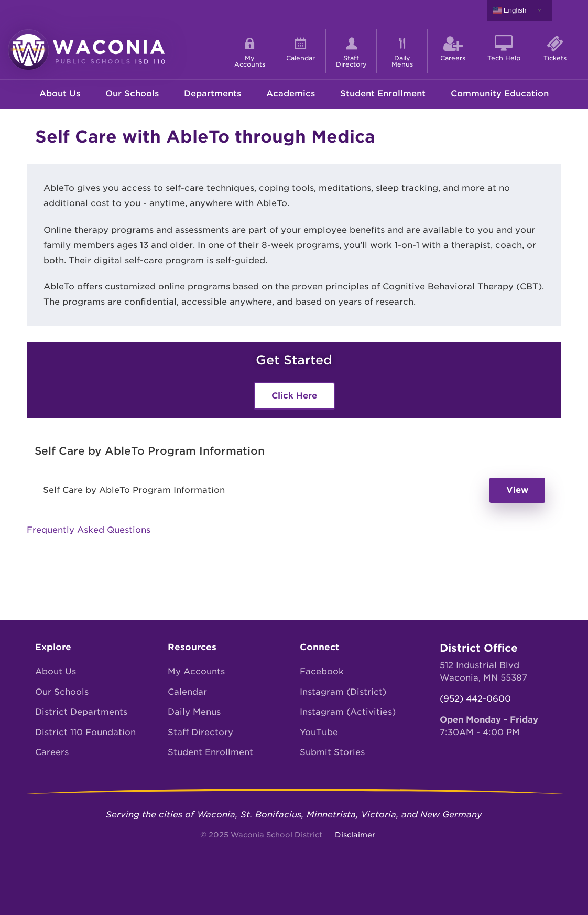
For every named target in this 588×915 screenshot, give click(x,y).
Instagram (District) (343, 692)
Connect (319, 647)
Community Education (500, 94)
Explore (53, 647)
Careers (52, 752)
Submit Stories (332, 752)
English (510, 10)
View (517, 490)
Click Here (294, 396)
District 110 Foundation (85, 732)
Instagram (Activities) (348, 712)
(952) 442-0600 (475, 699)
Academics (291, 94)
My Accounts (196, 671)
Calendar (187, 692)
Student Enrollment (383, 94)
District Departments (81, 712)
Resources (192, 647)
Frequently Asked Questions (89, 530)
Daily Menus (194, 712)
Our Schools (132, 94)
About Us (60, 94)
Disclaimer (355, 835)
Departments (213, 94)
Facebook (322, 671)
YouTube (319, 732)
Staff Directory (200, 732)
